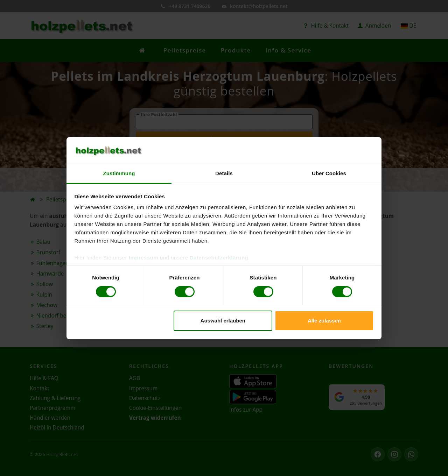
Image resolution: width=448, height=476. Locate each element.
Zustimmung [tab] (119, 173)
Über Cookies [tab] (329, 173)
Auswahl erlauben (223, 321)
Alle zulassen (324, 321)
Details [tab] (224, 173)
